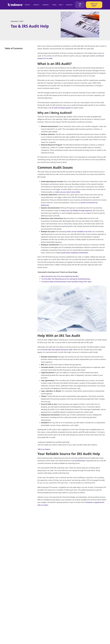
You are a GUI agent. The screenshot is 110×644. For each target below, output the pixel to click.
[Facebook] (92, 520)
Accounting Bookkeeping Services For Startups (63, 619)
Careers (41, 636)
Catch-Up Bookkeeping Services (87, 614)
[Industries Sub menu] (49, 5)
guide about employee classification (75, 253)
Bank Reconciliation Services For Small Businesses (89, 630)
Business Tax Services (58, 605)
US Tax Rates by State (84, 642)
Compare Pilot (43, 620)
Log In (80, 5)
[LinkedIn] (100, 520)
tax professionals (79, 461)
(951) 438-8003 (12, 613)
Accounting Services (84, 608)
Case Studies (42, 630)
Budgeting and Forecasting (60, 638)
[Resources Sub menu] (73, 5)
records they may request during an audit (57, 350)
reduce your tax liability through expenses (76, 210)
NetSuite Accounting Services (86, 617)
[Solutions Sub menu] (40, 5)
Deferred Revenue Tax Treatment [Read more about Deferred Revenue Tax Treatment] (21, 589)
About (61, 5)
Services (27, 5)
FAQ (40, 623)
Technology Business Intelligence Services (87, 635)
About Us (41, 633)
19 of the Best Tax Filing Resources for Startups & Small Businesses (66, 279)
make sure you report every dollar (68, 192)
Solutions (36, 5)
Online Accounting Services (60, 623)
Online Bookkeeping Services (86, 605)
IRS (74, 68)
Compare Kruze (43, 617)
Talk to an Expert (94, 5)
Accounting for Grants (58, 608)
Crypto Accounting (83, 638)
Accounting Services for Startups (61, 626)
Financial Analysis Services (59, 615)
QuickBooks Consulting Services (61, 642)
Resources (69, 5)
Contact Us (42, 639)
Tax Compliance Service (85, 611)
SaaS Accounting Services (85, 626)
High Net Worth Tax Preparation (87, 620)
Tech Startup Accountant (59, 630)
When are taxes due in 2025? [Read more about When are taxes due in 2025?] (52, 589)
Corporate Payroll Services (85, 623)
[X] (96, 520)
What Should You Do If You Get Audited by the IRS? (60, 276)
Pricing (54, 5)
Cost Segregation (57, 634)
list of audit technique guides (60, 108)
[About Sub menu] (63, 5)
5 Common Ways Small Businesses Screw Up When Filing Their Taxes (66, 282)
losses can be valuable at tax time (79, 232)
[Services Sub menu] (30, 5)
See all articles (14, 563)
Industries (45, 5)
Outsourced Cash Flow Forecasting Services (62, 612)
